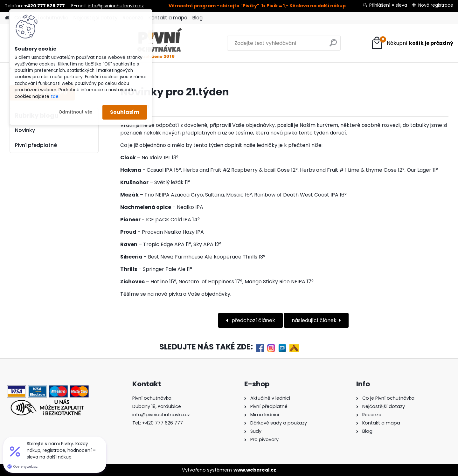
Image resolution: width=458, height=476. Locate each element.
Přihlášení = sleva (388, 5)
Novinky (25, 130)
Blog (198, 18)
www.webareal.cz (255, 470)
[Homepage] (7, 18)
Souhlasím (125, 112)
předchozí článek (253, 320)
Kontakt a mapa (168, 18)
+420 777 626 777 (163, 423)
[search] (296, 45)
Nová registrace (436, 5)
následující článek (314, 320)
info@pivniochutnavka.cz (116, 6)
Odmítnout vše (75, 112)
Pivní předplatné (36, 145)
